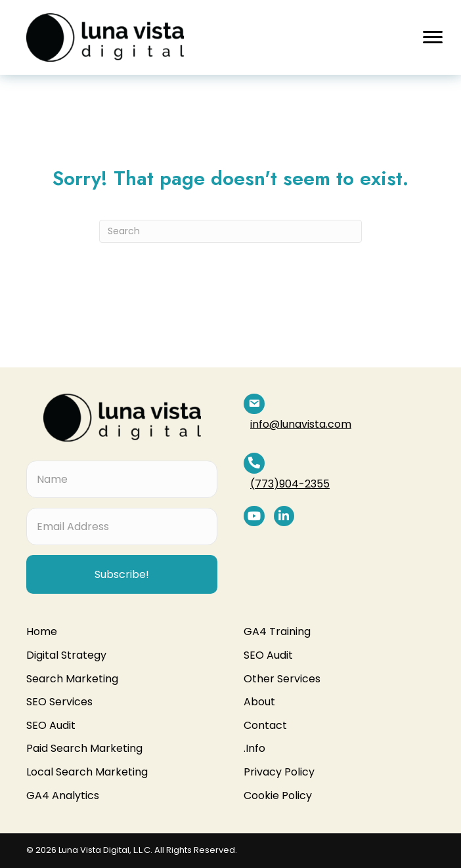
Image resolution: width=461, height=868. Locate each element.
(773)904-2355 (311, 443)
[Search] (230, 231)
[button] (433, 37)
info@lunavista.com (322, 404)
